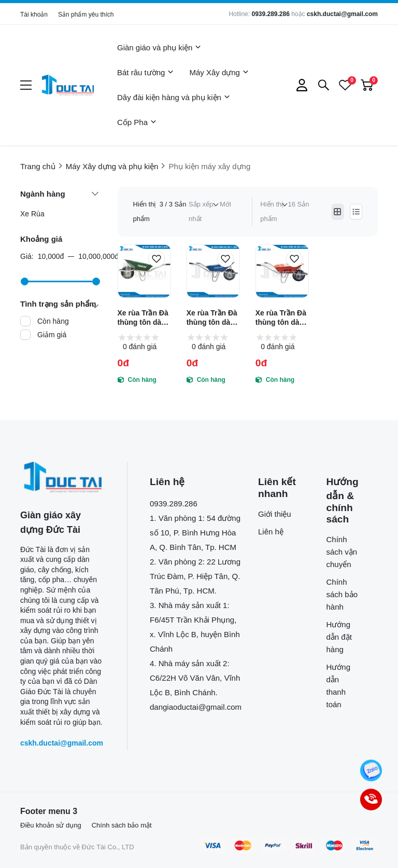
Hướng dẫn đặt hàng (339, 637)
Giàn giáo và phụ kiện (159, 48)
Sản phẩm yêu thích (86, 15)
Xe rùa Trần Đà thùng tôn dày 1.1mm (212, 318)
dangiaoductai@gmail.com (196, 707)
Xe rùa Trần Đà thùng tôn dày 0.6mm (143, 318)
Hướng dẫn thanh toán (339, 686)
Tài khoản (34, 15)
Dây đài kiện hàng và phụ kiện (174, 98)
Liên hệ (271, 532)
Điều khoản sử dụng (51, 825)
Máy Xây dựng (219, 73)
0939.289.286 (270, 14)
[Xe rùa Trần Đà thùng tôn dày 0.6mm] (144, 271)
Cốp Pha (137, 122)
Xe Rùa (32, 214)
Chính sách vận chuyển (342, 552)
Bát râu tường (145, 73)
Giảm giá (52, 335)
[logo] (68, 85)
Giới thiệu (275, 514)
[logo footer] (62, 477)
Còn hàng (53, 321)
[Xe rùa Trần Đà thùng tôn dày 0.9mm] (282, 271)
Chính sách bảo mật (122, 825)
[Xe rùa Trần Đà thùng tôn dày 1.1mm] (213, 271)
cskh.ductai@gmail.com (342, 14)
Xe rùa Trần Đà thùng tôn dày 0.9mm (281, 318)
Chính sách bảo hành (342, 594)
